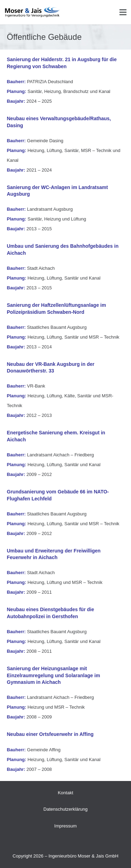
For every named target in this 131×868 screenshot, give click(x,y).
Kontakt (65, 793)
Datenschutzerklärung (65, 809)
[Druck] (32, 12)
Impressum (65, 826)
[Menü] (123, 12)
